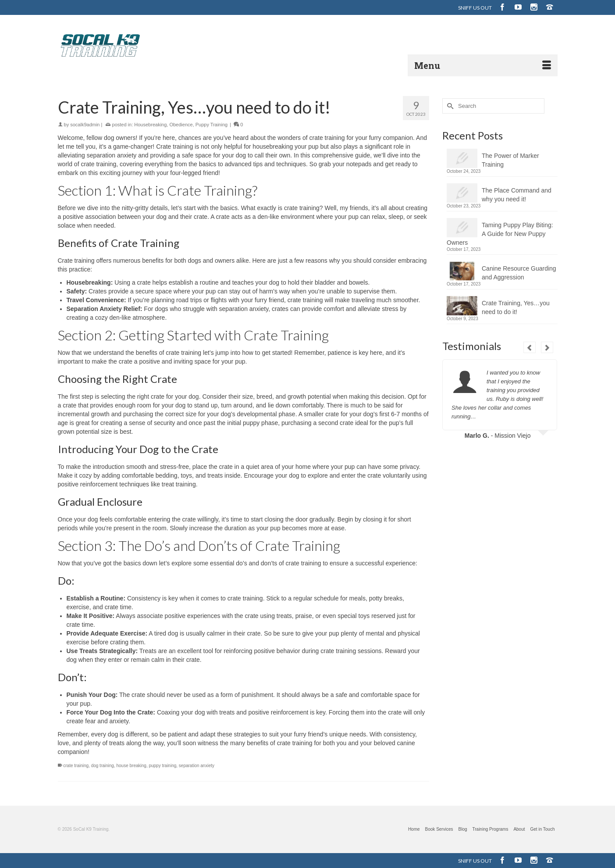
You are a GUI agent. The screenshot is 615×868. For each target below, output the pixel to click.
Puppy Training (212, 125)
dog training (103, 766)
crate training (76, 766)
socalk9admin (85, 125)
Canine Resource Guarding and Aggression (519, 273)
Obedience (181, 125)
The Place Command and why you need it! (517, 195)
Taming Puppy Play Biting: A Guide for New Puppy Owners (500, 234)
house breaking (131, 766)
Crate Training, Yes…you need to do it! (516, 307)
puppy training (162, 766)
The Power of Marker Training (510, 160)
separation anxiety (197, 766)
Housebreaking (150, 125)
